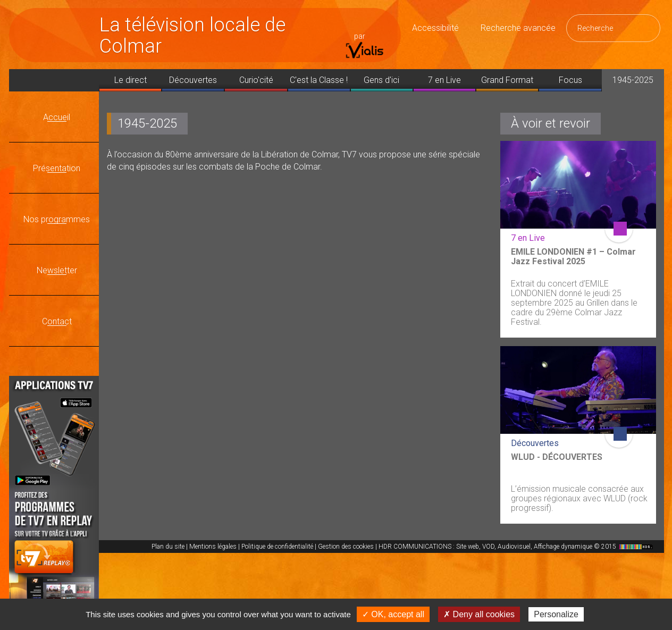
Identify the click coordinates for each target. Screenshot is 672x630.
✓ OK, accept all (393, 614)
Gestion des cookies (346, 547)
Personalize (556, 614)
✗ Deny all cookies (479, 614)
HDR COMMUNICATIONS (517, 547)
